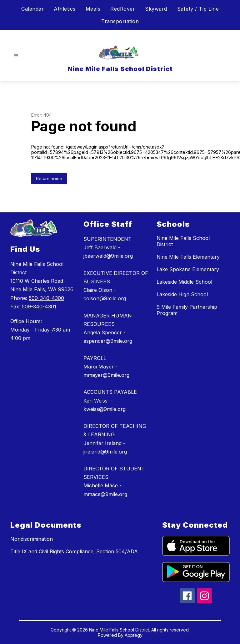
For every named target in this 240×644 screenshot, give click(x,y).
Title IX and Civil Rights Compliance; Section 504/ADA (74, 551)
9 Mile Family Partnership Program (187, 310)
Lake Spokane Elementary (188, 269)
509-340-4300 (46, 298)
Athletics (65, 9)
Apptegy (134, 635)
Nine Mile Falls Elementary (188, 257)
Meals (93, 9)
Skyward (156, 9)
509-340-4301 (39, 307)
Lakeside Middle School (184, 282)
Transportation (120, 21)
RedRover (123, 9)
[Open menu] (16, 56)
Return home (49, 178)
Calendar (32, 9)
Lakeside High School (182, 294)
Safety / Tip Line (198, 9)
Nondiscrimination (32, 539)
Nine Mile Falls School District (183, 241)
